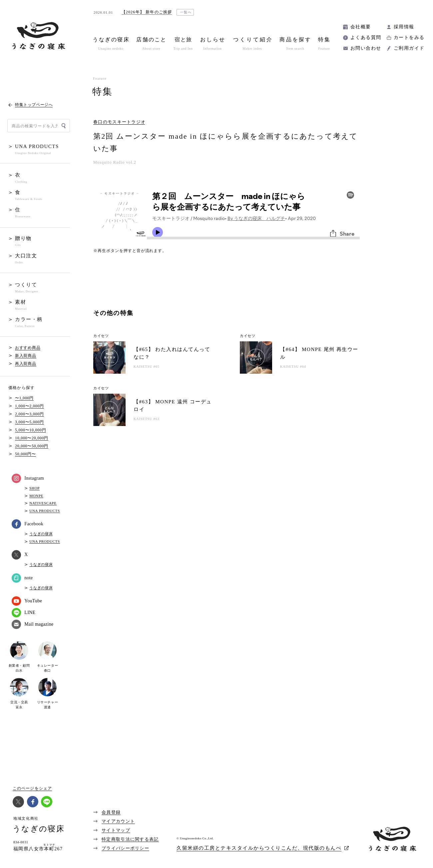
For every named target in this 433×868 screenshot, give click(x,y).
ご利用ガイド (409, 48)
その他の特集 (113, 313)
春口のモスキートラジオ (119, 122)
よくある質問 (366, 37)
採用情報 (404, 27)
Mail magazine (32, 624)
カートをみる (409, 37)
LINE (23, 613)
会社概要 (361, 27)
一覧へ (186, 12)
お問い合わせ (366, 48)
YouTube (27, 601)
